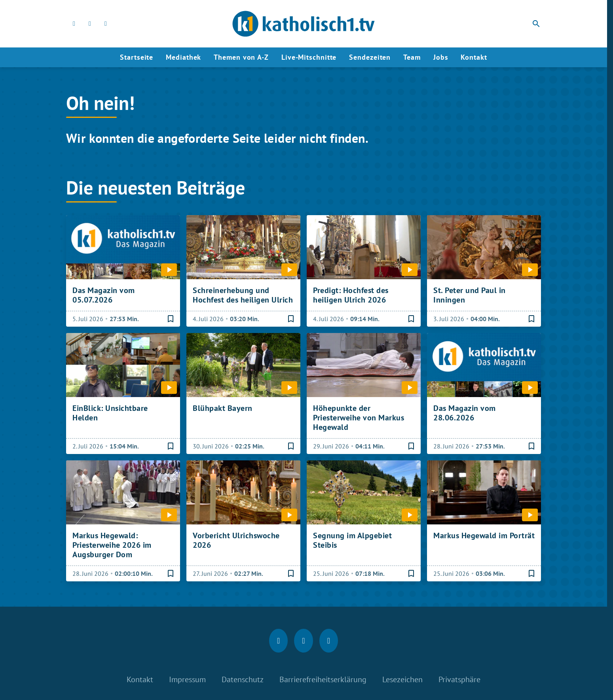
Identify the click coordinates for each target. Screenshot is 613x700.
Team (412, 57)
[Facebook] (74, 24)
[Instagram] (90, 24)
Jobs (441, 57)
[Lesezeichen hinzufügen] (171, 319)
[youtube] (106, 24)
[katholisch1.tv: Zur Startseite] (304, 24)
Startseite (137, 57)
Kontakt (474, 57)
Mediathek (183, 57)
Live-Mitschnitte (309, 57)
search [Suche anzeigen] (536, 24)
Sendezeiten (370, 57)
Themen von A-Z (241, 57)
